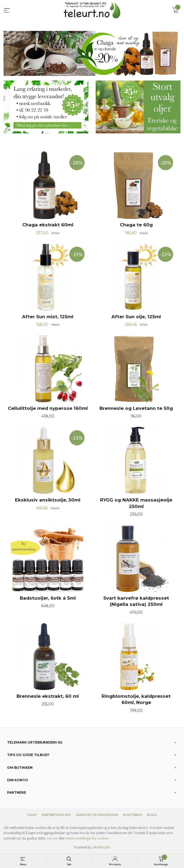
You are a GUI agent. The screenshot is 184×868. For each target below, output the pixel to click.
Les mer (52, 838)
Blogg (152, 815)
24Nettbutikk (101, 847)
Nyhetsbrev (133, 815)
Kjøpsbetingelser (56, 815)
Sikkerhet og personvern (97, 815)
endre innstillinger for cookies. (87, 838)
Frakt (32, 815)
